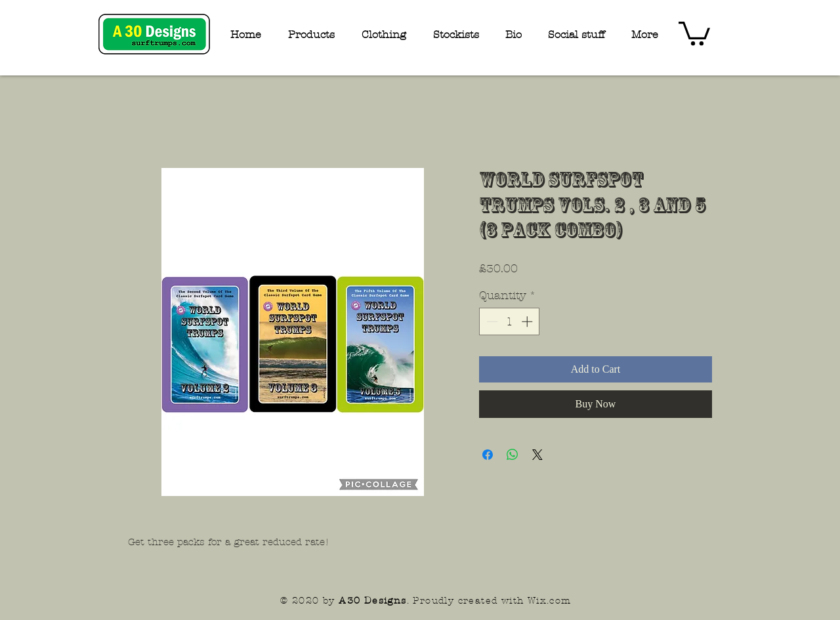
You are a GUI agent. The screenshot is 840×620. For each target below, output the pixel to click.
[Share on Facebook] (488, 455)
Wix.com (550, 601)
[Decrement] (491, 321)
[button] (694, 32)
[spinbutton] (510, 321)
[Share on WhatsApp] (513, 455)
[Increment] (528, 321)
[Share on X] (537, 455)
